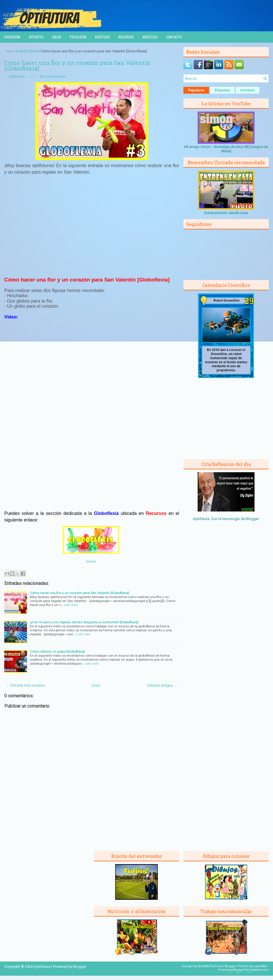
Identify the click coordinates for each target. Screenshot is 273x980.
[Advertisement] (92, 228)
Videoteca (150, 37)
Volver (91, 561)
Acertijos (103, 37)
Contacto (174, 37)
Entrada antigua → (162, 685)
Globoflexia (28, 51)
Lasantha (260, 966)
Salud (57, 37)
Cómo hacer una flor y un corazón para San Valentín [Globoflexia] (77, 65)
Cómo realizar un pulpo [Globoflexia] (57, 652)
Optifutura (17, 77)
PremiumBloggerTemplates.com (244, 970)
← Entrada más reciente (25, 685)
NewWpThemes (210, 966)
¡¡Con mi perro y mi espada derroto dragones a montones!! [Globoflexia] (84, 622)
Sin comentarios (53, 77)
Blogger (252, 519)
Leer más (71, 605)
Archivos (248, 90)
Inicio (10, 51)
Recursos (126, 37)
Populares (196, 90)
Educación (12, 37)
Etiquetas (222, 90)
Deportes (36, 37)
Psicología (78, 37)
